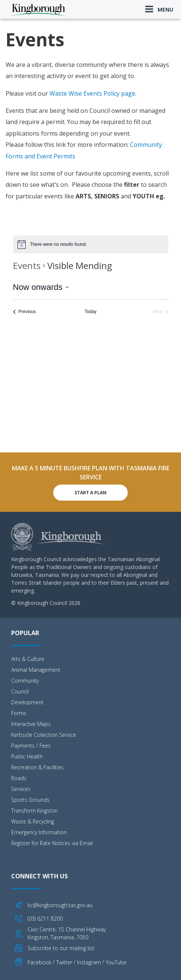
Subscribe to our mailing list (61, 948)
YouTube (116, 962)
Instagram (89, 962)
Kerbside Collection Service (44, 735)
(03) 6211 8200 (45, 919)
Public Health (27, 756)
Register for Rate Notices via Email (52, 843)
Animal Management (36, 670)
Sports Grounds (30, 800)
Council (20, 691)
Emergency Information (39, 832)
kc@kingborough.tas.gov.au (60, 905)
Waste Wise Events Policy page (92, 93)
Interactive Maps (31, 724)
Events (27, 265)
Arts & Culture (28, 659)
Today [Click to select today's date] (90, 312)
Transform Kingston (34, 811)
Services (21, 789)
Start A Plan (90, 493)
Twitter (64, 962)
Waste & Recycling (33, 821)
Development (27, 702)
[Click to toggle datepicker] (41, 287)
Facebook (39, 962)
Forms (19, 713)
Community (25, 681)
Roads (19, 778)
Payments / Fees (31, 746)
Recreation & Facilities (37, 767)
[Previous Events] (25, 312)
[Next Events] (161, 312)
